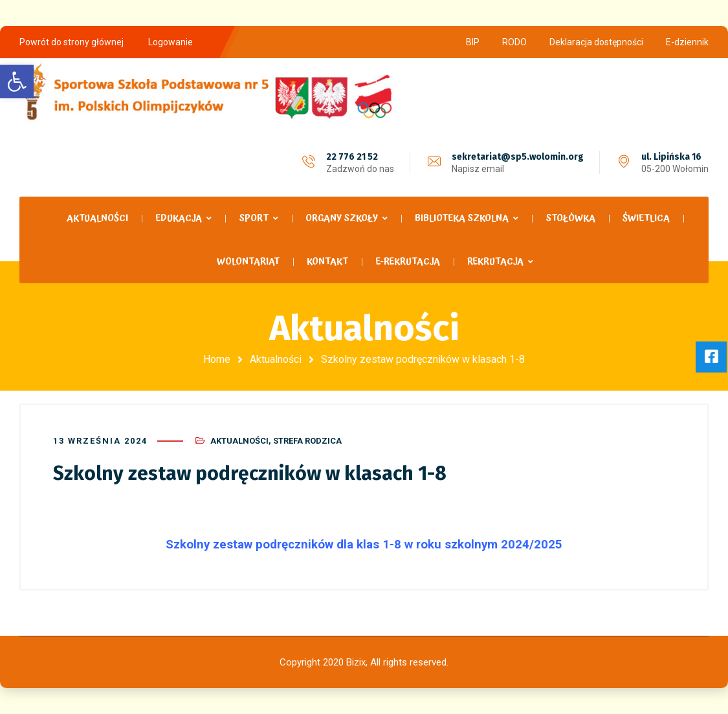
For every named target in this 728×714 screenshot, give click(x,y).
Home (217, 359)
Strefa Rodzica (307, 441)
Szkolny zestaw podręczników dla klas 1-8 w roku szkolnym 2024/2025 (364, 545)
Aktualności (276, 359)
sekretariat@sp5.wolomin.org (518, 157)
